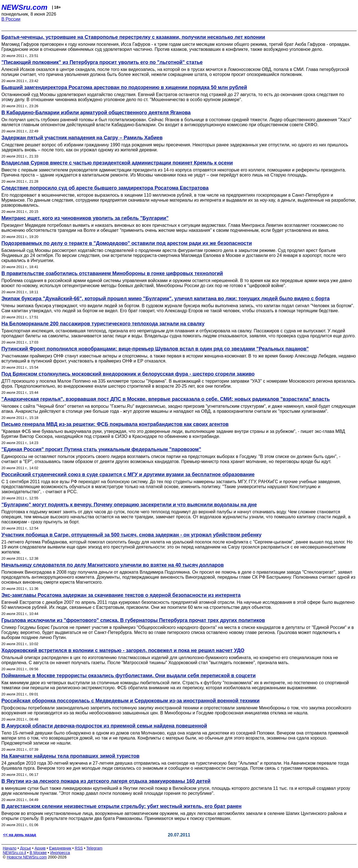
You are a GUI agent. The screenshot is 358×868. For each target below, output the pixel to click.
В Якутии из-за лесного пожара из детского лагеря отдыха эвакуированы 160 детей (106, 781)
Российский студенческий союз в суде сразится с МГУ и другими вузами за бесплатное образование (128, 474)
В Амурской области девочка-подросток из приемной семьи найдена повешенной (104, 726)
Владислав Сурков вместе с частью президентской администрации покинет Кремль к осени (117, 163)
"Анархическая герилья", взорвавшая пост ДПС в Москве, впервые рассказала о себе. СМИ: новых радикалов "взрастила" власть (166, 399)
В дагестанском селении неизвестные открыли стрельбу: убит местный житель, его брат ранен (122, 806)
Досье (25, 848)
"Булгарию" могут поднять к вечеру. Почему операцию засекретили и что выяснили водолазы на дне (129, 505)
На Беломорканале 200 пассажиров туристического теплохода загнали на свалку (103, 324)
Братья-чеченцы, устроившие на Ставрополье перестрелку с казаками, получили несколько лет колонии (133, 37)
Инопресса (60, 853)
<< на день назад (20, 835)
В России (11, 19)
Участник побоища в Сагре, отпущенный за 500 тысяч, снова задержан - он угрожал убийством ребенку (131, 535)
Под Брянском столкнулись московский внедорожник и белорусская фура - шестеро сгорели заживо (128, 374)
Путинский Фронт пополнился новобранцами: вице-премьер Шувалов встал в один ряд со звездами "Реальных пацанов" (155, 349)
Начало (10, 848)
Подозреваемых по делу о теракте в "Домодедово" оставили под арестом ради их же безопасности (127, 243)
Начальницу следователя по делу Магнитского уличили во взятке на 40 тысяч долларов (113, 565)
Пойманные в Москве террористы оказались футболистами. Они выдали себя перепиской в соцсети (129, 676)
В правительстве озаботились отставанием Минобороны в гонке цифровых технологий (112, 273)
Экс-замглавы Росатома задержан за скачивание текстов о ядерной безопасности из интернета (121, 595)
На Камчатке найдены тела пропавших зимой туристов (70, 756)
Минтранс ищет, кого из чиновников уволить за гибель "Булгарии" (85, 218)
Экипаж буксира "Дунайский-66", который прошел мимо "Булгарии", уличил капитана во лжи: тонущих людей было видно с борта (166, 299)
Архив (40, 848)
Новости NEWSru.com (27, 857)
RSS (79, 848)
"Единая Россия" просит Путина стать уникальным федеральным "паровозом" (101, 449)
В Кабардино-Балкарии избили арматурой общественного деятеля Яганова (96, 113)
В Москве (38, 853)
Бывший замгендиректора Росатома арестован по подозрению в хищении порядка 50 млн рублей (124, 87)
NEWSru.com (24, 7)
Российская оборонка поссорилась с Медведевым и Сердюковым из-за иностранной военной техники (130, 701)
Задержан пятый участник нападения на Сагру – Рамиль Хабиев (82, 138)
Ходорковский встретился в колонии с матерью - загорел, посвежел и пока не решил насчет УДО (123, 650)
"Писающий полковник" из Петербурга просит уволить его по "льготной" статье (102, 62)
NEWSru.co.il (14, 853)
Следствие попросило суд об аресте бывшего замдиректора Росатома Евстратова (105, 188)
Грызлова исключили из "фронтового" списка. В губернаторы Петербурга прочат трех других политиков (133, 620)
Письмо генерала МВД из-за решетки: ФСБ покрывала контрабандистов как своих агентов (115, 424)
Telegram (95, 848)
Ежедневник (60, 848)
